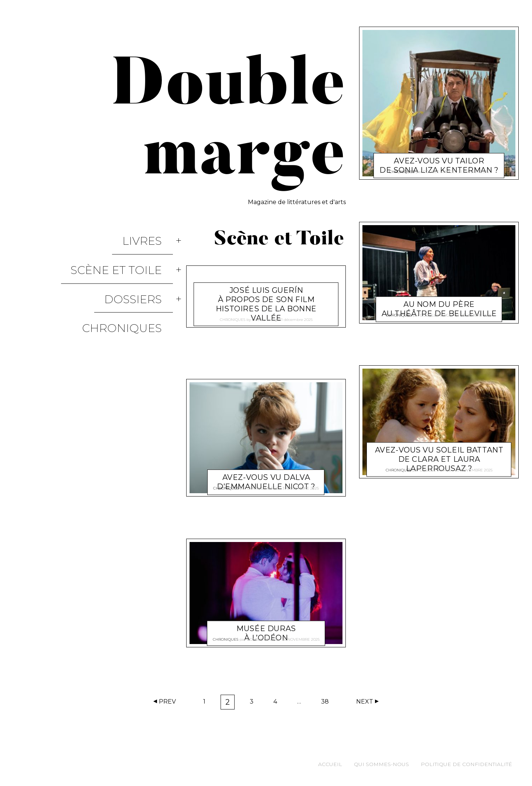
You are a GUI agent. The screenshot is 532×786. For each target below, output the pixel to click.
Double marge (266, 317)
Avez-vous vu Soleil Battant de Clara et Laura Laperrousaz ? (439, 451)
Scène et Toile (127, 250)
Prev (167, 702)
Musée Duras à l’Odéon (266, 624)
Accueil (330, 764)
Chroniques (133, 282)
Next (365, 702)
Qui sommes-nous (381, 764)
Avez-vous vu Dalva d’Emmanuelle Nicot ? (266, 473)
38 (327, 703)
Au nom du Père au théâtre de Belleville (439, 300)
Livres (153, 234)
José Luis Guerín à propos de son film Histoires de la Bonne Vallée (266, 295)
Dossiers (144, 266)
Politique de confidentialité (466, 764)
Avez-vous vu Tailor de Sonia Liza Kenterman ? (439, 157)
